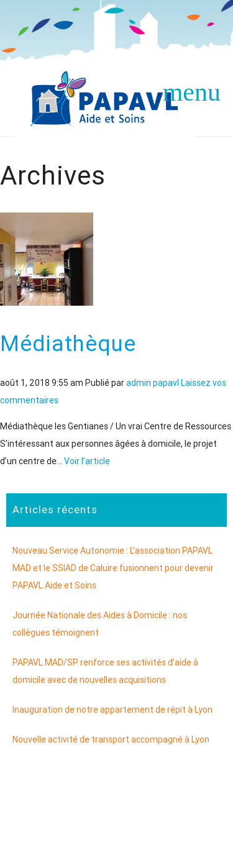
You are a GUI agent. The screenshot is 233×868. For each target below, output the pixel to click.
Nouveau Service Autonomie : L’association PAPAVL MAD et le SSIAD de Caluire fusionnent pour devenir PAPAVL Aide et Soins (113, 568)
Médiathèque (68, 343)
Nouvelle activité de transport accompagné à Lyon (111, 739)
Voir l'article (87, 461)
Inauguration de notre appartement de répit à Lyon (112, 710)
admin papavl (153, 383)
